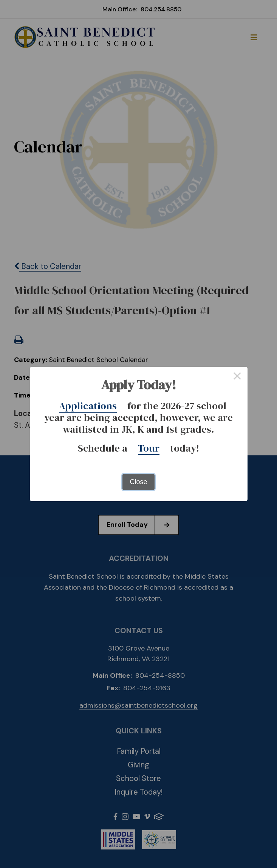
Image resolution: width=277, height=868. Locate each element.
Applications (88, 406)
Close (138, 482)
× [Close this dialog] (237, 377)
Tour (149, 448)
